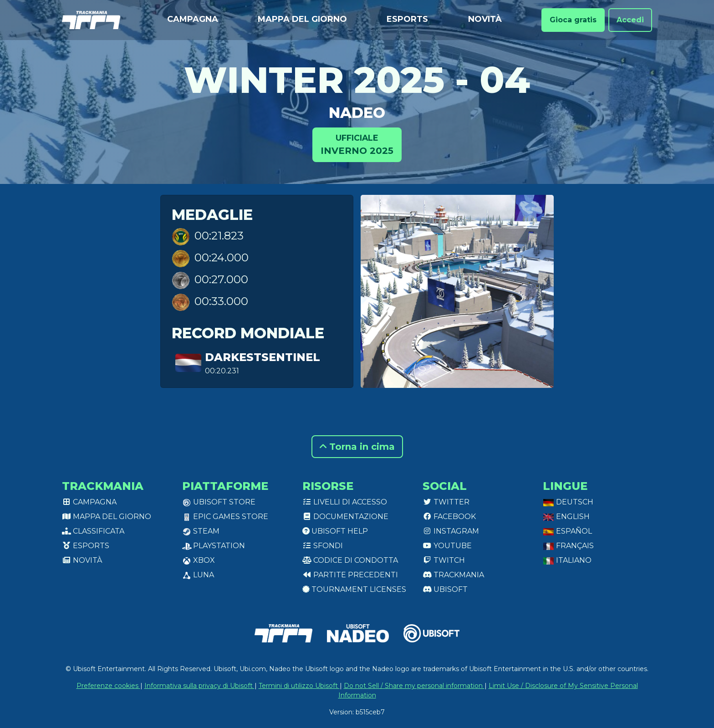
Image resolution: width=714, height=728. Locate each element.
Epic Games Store (225, 517)
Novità (485, 19)
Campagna (193, 19)
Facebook (449, 517)
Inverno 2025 (357, 144)
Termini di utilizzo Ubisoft (299, 686)
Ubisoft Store (219, 502)
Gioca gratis (573, 20)
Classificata (93, 531)
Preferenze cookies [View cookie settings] (108, 686)
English (566, 517)
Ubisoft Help (335, 531)
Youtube (447, 546)
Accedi (630, 20)
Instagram (451, 531)
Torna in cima (357, 447)
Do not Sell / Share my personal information (414, 686)
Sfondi (323, 546)
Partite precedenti (350, 575)
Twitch (444, 560)
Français (568, 546)
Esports (407, 19)
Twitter (446, 502)
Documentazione (345, 517)
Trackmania (453, 575)
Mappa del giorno (302, 19)
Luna (198, 575)
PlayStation (214, 546)
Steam (201, 531)
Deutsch (568, 502)
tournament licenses (354, 589)
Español (567, 531)
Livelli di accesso (345, 502)
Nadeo (357, 113)
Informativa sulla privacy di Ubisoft (199, 686)
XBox (199, 560)
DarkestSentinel (263, 357)
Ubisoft (445, 589)
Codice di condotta (350, 560)
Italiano (567, 560)
